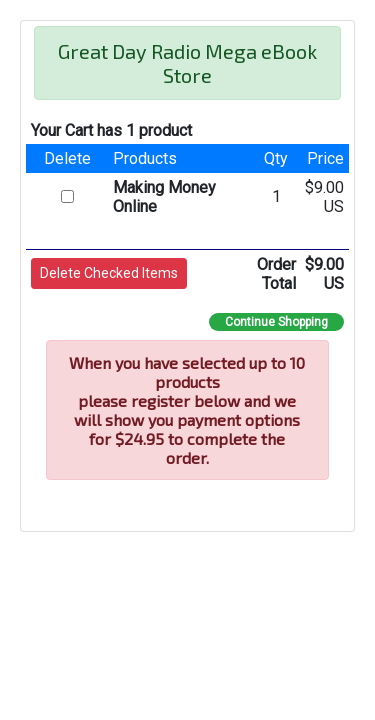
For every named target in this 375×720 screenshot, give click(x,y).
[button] (109, 273)
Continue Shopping (276, 322)
